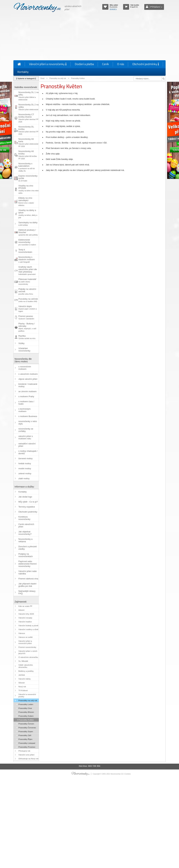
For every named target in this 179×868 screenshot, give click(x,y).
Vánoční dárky (25, 679)
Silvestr (22, 683)
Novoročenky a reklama (25, 540)
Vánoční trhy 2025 (26, 614)
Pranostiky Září (25, 735)
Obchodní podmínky (146, 64)
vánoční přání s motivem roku (26, 437)
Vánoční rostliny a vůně (28, 629)
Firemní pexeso (26, 317)
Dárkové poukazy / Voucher (28, 232)
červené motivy (25, 458)
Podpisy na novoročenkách (26, 555)
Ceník (105, 64)
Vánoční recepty (25, 618)
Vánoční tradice (25, 622)
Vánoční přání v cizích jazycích (28, 652)
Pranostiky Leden (26, 704)
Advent (21, 610)
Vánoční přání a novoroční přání (25, 642)
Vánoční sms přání (26, 755)
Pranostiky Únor (25, 708)
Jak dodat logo (25, 497)
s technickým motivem (24, 410)
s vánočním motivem (28, 374)
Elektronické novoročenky (27, 242)
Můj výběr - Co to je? (28, 502)
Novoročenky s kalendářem (27, 167)
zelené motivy (25, 473)
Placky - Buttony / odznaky (27, 327)
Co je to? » (113, 9)
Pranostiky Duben (26, 716)
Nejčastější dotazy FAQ (27, 592)
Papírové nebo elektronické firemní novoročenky (28, 564)
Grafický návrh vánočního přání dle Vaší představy (28, 270)
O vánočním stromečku (28, 657)
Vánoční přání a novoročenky (48, 64)
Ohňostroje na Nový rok (28, 759)
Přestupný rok (24, 751)
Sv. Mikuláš (23, 661)
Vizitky (21, 343)
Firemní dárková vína (28, 579)
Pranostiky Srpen (26, 732)
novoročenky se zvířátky (26, 430)
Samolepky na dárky (28, 224)
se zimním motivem (27, 391)
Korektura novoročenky (24, 518)
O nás (121, 64)
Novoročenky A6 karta (28, 143)
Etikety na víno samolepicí (26, 201)
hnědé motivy (25, 463)
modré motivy (25, 468)
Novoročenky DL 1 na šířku (29, 96)
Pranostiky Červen (26, 724)
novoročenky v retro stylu (28, 423)
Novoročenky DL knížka (28, 130)
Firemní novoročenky (27, 647)
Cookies (128, 774)
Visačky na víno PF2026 (29, 189)
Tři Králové (23, 690)
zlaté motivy (24, 478)
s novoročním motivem (25, 368)
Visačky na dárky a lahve (28, 214)
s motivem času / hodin (26, 403)
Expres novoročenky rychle (28, 178)
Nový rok (22, 687)
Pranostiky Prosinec (27, 747)
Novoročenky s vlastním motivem (27, 259)
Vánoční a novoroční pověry (27, 695)
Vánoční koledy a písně (28, 626)
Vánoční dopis (28, 309)
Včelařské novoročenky (24, 350)
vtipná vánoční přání (28, 379)
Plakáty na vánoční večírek (27, 291)
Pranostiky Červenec (27, 728)
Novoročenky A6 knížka (28, 155)
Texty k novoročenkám (25, 251)
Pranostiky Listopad (27, 743)
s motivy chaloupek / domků (28, 452)
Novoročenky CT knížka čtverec (28, 118)
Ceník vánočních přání (26, 525)
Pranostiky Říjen (25, 739)
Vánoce (22, 633)
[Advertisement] (89, 37)
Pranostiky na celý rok (58, 78)
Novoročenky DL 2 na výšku (29, 107)
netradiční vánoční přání (27, 445)
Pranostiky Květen (26, 720)
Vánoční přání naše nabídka (28, 572)
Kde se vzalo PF (25, 606)
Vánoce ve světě (25, 637)
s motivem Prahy (26, 396)
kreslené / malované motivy (28, 385)
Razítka (27, 337)
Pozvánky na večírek (28, 300)
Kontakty (23, 72)
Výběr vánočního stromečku (26, 666)
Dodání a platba (84, 64)
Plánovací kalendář (27, 282)
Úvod (42, 78)
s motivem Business (28, 416)
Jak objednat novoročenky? (25, 533)
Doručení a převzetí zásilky (28, 548)
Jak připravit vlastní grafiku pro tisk (27, 585)
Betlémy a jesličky (26, 671)
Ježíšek (22, 675)
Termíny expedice (27, 507)
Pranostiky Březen (26, 712)
